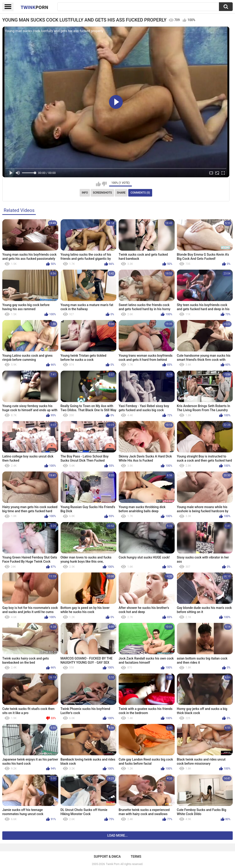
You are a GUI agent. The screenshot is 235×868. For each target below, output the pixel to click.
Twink (34, 7)
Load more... (118, 835)
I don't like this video (104, 184)
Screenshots (102, 193)
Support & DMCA (107, 857)
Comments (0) (140, 193)
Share (121, 193)
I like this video (98, 184)
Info (85, 193)
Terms (136, 857)
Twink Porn (113, 864)
